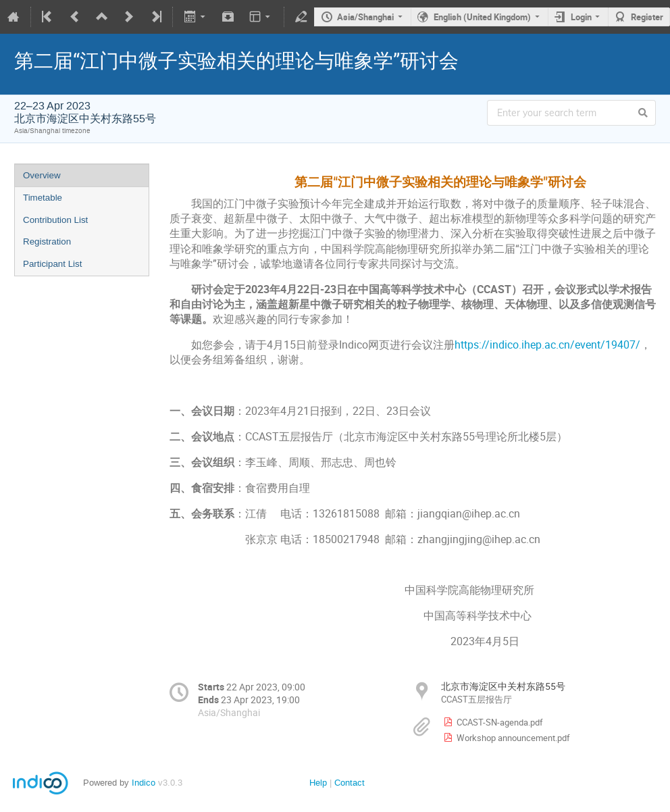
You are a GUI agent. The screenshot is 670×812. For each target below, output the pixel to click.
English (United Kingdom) (482, 17)
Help (318, 783)
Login (581, 17)
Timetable (43, 198)
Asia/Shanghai (365, 17)
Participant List (52, 264)
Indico (144, 783)
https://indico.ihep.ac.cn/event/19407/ (547, 345)
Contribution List (55, 220)
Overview (42, 175)
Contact (350, 783)
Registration (47, 242)
